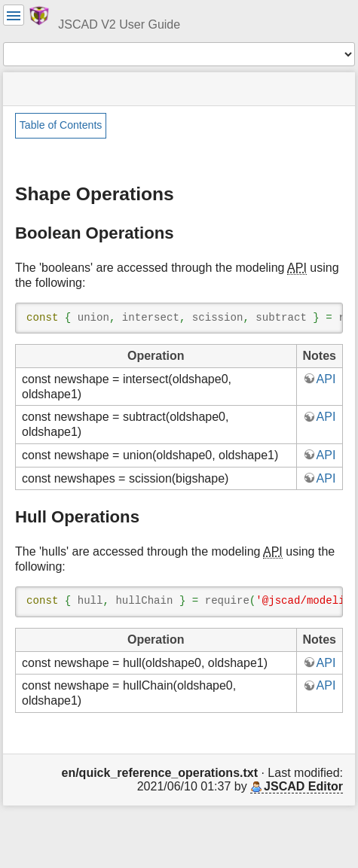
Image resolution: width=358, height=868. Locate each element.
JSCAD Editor (303, 786)
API (326, 379)
